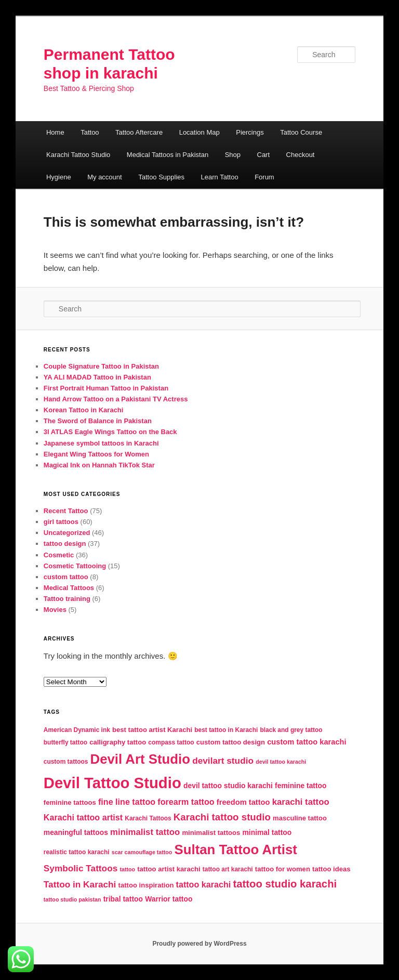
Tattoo (90, 132)
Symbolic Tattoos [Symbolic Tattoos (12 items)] (81, 868)
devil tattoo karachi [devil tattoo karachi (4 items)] (281, 762)
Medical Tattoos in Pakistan (168, 155)
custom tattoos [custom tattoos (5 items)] (66, 762)
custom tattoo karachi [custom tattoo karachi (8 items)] (307, 742)
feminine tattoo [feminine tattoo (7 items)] (301, 786)
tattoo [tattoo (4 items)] (127, 869)
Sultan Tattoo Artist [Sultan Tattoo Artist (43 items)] (236, 850)
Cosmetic (59, 555)
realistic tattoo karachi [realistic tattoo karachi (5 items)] (77, 852)
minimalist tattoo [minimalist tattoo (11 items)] (145, 832)
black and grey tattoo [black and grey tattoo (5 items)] (291, 730)
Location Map (199, 132)
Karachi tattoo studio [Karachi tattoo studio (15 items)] (222, 817)
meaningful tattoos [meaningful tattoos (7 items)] (76, 832)
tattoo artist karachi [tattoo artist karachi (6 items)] (169, 869)
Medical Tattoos (69, 588)
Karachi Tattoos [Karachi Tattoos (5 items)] (148, 818)
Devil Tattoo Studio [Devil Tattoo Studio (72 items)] (112, 783)
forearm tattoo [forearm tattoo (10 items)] (186, 802)
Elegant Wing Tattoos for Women (96, 454)
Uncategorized (67, 533)
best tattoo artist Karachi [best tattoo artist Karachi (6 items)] (152, 730)
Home (55, 132)
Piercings (250, 132)
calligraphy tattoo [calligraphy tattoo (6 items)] (118, 742)
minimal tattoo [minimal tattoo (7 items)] (267, 832)
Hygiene (59, 177)
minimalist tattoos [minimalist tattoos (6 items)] (211, 833)
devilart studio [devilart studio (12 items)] (223, 761)
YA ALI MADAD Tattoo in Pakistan (97, 377)
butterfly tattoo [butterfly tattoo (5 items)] (65, 742)
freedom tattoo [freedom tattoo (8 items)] (243, 802)
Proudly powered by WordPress (199, 944)
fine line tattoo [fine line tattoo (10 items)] (127, 802)
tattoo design (65, 544)
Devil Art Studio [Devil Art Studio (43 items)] (140, 759)
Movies (55, 610)
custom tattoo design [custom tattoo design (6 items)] (231, 742)
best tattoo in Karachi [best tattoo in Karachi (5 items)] (226, 730)
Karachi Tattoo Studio (78, 155)
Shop (233, 155)
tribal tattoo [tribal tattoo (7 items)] (123, 899)
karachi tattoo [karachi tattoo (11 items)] (301, 802)
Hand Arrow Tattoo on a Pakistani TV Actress (116, 399)
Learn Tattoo (220, 177)
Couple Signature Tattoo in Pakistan (101, 366)
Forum (264, 177)
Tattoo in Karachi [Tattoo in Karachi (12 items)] (80, 884)
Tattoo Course (301, 132)
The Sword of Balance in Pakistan (98, 421)
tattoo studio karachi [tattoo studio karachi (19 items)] (285, 884)
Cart (264, 155)
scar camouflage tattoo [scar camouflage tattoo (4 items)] (142, 852)
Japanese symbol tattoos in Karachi (101, 443)
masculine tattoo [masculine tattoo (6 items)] (300, 818)
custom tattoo (66, 577)
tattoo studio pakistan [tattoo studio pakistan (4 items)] (72, 899)
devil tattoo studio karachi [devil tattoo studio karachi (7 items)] (228, 786)
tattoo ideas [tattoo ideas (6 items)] (331, 869)
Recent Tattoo (66, 511)
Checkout (301, 155)
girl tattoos (61, 522)
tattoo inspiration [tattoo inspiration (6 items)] (146, 885)
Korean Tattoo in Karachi (84, 410)
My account (104, 177)
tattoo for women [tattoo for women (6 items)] (283, 869)
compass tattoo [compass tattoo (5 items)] (171, 742)
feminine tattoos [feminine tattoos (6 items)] (70, 802)
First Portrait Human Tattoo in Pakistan (106, 388)
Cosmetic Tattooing (75, 566)
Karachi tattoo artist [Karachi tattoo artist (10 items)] (83, 817)
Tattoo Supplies (161, 177)
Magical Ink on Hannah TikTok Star (99, 465)
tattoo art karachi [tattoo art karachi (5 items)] (228, 869)
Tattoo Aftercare (139, 132)
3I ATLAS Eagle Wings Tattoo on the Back (110, 432)
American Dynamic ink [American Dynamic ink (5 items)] (77, 730)
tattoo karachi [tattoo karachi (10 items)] (204, 884)
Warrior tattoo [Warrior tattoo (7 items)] (169, 899)
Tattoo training (67, 599)
